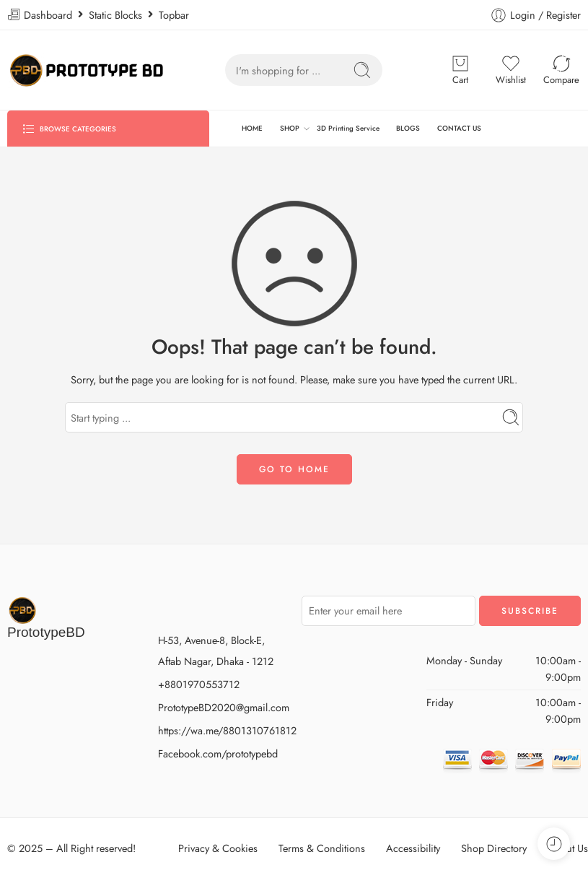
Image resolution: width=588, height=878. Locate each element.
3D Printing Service (348, 128)
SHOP (290, 129)
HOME (252, 128)
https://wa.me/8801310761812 (227, 730)
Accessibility (413, 848)
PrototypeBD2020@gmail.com (224, 707)
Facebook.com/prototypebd (218, 753)
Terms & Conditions (322, 848)
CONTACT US (459, 128)
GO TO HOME (294, 469)
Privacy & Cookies (218, 848)
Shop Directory (494, 848)
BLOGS (408, 128)
